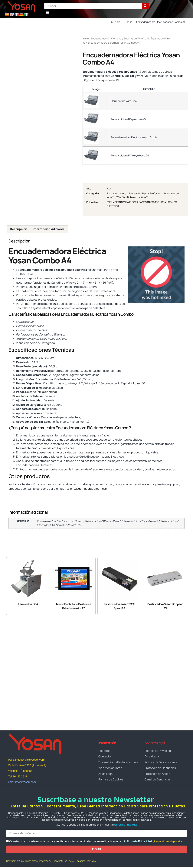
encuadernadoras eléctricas (88, 489)
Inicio (86, 38)
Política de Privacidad (125, 826)
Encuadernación (101, 38)
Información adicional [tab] (49, 229)
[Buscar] (145, 6)
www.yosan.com (19, 496)
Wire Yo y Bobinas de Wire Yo (129, 38)
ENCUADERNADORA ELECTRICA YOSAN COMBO (133, 202)
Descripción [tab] (19, 229)
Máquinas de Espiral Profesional (145, 193)
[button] (47, 12)
